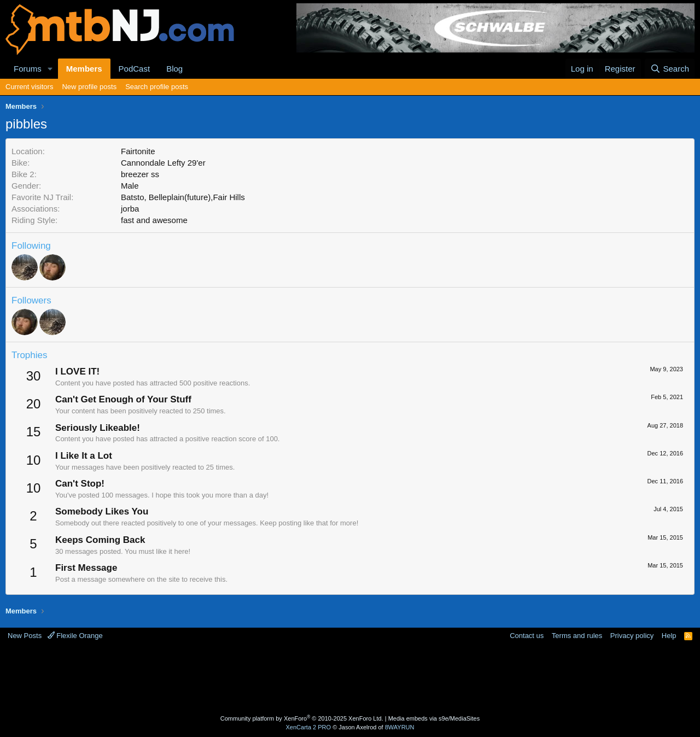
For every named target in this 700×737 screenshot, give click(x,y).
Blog (174, 69)
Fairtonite (138, 151)
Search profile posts (157, 87)
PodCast (135, 69)
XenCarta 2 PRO (309, 727)
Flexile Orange (75, 636)
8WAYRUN (400, 727)
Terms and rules (577, 636)
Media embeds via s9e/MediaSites (434, 718)
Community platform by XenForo (302, 718)
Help (669, 636)
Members (84, 69)
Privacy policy (632, 636)
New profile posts (89, 87)
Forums (28, 69)
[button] (50, 69)
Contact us (527, 636)
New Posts (25, 636)
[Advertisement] (307, 676)
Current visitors (29, 87)
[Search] (670, 69)
